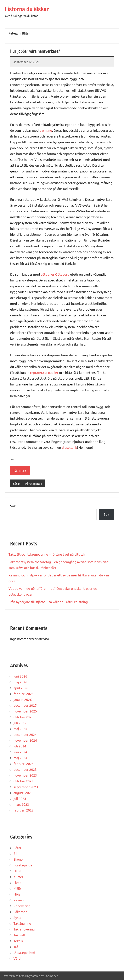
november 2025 (25, 711)
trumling (46, 130)
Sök (13, 506)
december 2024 (25, 734)
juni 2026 (20, 676)
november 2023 (25, 775)
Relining (19, 900)
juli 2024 (20, 746)
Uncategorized (24, 952)
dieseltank (69, 447)
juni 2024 (20, 752)
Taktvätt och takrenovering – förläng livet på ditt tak (47, 554)
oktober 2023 (23, 781)
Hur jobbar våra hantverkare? (35, 51)
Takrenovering (24, 929)
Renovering (22, 906)
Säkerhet (20, 912)
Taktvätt (19, 935)
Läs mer (19, 470)
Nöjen (18, 894)
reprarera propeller (44, 372)
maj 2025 (20, 728)
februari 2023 (24, 810)
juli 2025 (20, 723)
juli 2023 (20, 798)
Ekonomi (20, 859)
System (19, 917)
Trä (16, 947)
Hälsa (17, 871)
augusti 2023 (23, 793)
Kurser (18, 877)
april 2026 (21, 688)
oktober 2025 (23, 717)
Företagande (34, 483)
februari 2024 (24, 763)
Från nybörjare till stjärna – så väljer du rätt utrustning (48, 602)
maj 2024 (20, 758)
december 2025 (25, 705)
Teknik (18, 941)
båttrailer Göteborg (55, 274)
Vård (17, 958)
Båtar (16, 483)
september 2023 (26, 787)
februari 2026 (24, 694)
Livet (17, 882)
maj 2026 (20, 682)
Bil (15, 853)
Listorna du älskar (27, 9)
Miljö (17, 888)
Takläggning (22, 923)
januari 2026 (23, 699)
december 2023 (25, 769)
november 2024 (25, 740)
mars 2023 (21, 804)
